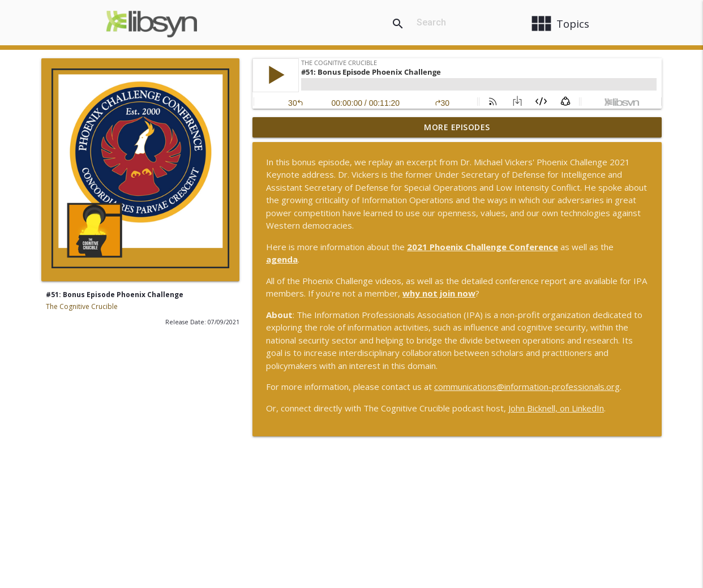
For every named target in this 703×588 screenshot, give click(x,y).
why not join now (439, 293)
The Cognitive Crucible (82, 306)
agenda (282, 259)
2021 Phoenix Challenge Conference (483, 247)
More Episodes (457, 127)
